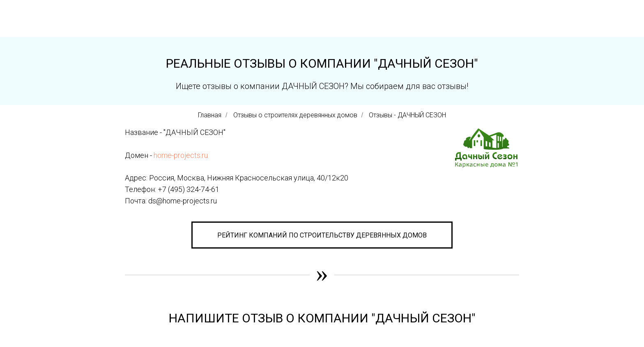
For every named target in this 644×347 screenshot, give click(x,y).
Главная (210, 115)
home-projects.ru (181, 155)
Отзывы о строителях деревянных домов (295, 115)
